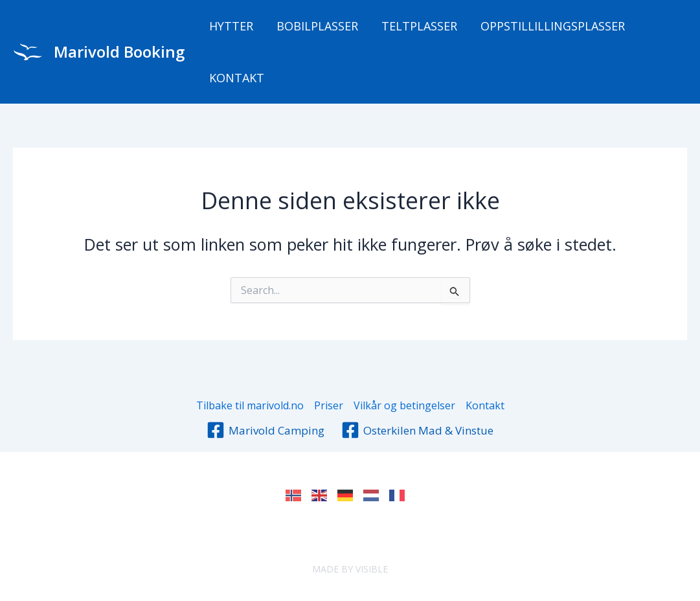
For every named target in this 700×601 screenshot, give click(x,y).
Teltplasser (419, 26)
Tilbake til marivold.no (250, 405)
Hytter (231, 26)
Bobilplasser (317, 26)
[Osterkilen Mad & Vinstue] (417, 430)
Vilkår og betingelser (404, 405)
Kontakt (237, 78)
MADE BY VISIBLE (350, 569)
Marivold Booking (119, 51)
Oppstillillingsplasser (553, 26)
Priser (329, 405)
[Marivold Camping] (265, 430)
